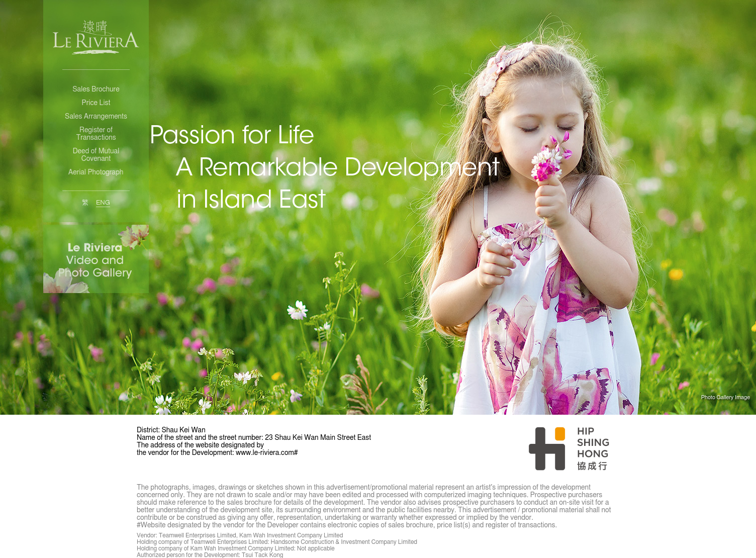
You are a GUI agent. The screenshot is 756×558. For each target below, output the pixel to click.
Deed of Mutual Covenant (96, 155)
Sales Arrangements (96, 117)
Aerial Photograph (95, 172)
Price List (96, 103)
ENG (103, 203)
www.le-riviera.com (265, 453)
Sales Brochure (96, 89)
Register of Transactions (96, 134)
